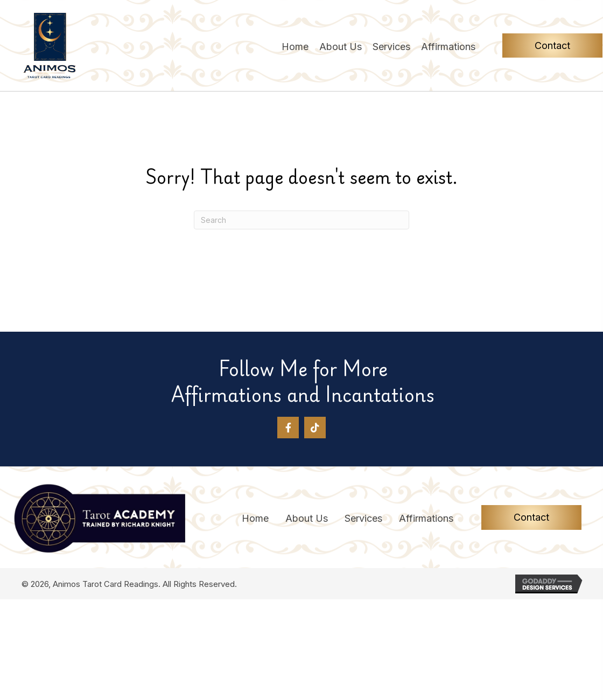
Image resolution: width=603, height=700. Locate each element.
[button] (288, 428)
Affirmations (426, 519)
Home (255, 519)
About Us (307, 519)
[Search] (301, 220)
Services (363, 519)
